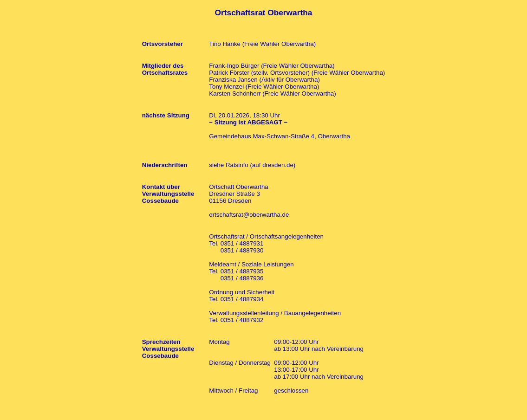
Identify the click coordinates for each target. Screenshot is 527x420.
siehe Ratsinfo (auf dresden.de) (252, 165)
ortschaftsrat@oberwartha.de (249, 215)
